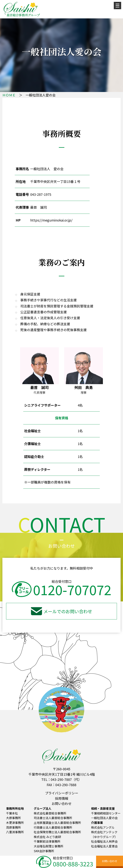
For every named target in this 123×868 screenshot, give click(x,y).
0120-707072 (62, 589)
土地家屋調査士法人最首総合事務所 (57, 823)
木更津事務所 (15, 823)
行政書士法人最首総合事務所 (53, 827)
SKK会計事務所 (44, 851)
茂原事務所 (13, 827)
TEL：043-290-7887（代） (61, 779)
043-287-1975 (41, 194)
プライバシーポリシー (62, 793)
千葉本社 (12, 813)
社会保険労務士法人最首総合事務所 (57, 832)
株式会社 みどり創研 (47, 837)
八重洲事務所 (15, 832)
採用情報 (62, 798)
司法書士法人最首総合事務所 (53, 818)
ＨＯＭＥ (9, 95)
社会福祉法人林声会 (104, 841)
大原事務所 (13, 818)
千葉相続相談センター (106, 813)
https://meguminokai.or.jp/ (51, 220)
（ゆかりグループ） (104, 837)
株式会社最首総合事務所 (50, 813)
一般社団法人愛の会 (104, 818)
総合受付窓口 (69, 861)
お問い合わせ (62, 803)
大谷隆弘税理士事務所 (48, 846)
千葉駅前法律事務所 (47, 841)
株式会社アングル (103, 827)
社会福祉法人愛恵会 (104, 846)
